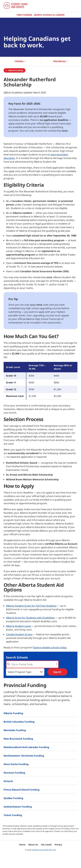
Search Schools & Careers (49, 15)
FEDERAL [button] (20, 61)
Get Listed (46, 845)
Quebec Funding (13, 798)
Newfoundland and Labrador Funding (26, 747)
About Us (33, 845)
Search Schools (17, 657)
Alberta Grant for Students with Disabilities (30, 618)
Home (22, 845)
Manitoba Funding (15, 730)
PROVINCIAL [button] (61, 61)
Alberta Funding (15, 70)
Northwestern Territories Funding (24, 756)
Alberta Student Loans (19, 626)
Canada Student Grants (19, 634)
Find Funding (24, 15)
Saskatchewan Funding (18, 807)
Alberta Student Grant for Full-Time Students (31, 606)
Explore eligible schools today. (50, 647)
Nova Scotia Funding (16, 764)
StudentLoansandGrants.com (44, 850)
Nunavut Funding (14, 773)
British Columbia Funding (19, 722)
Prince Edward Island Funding (21, 790)
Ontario (8, 781)
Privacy (58, 845)
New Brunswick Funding (18, 739)
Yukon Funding (13, 815)
